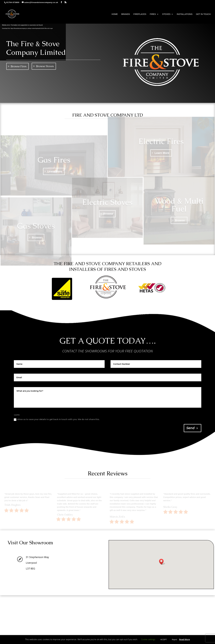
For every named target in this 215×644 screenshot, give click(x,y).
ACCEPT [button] (164, 639)
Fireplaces (140, 14)
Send (190, 428)
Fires (153, 14)
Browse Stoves (45, 66)
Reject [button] (174, 639)
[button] (162, 562)
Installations (185, 14)
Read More (185, 639)
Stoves (166, 14)
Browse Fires (19, 66)
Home (115, 14)
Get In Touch (203, 14)
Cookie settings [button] (148, 639)
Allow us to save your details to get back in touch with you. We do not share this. (57, 419)
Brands (126, 14)
